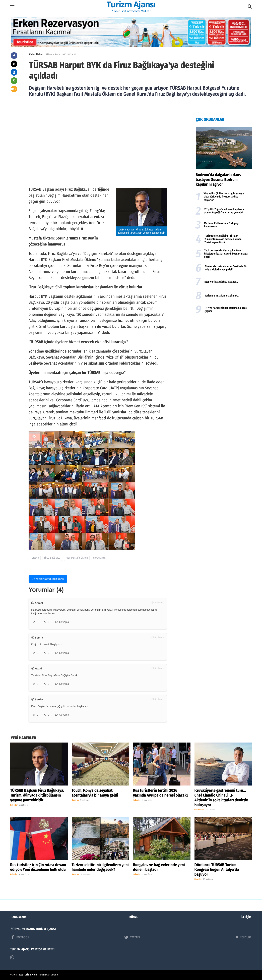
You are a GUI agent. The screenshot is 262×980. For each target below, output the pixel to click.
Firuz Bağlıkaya (52, 558)
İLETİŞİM (246, 917)
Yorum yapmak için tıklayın (48, 579)
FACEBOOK (20, 937)
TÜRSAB (35, 558)
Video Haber (36, 54)
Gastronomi (199, 810)
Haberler (14, 805)
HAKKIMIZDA (19, 917)
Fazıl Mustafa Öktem (77, 558)
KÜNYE (134, 917)
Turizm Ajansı (31, 975)
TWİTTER (132, 937)
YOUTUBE (243, 937)
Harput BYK (99, 558)
